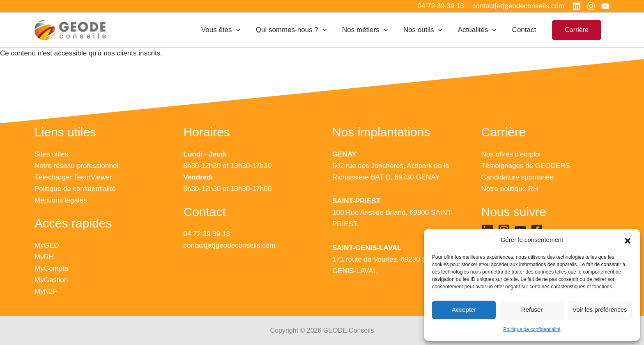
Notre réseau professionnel (76, 166)
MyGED (47, 245)
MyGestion (51, 280)
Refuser (532, 309)
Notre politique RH (510, 189)
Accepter (464, 309)
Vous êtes (230, 30)
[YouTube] (605, 6)
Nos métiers (371, 30)
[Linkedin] (577, 6)
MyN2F (46, 291)
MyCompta (51, 268)
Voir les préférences (600, 309)
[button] (628, 240)
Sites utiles (51, 154)
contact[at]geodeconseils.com (230, 245)
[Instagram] (591, 6)
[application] (245, 30)
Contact (525, 30)
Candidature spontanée (518, 177)
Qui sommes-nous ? (299, 30)
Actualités (480, 30)
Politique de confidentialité (532, 329)
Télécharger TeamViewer (73, 177)
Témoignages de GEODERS (526, 166)
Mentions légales (61, 200)
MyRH (44, 257)
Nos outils (427, 30)
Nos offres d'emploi (511, 154)
